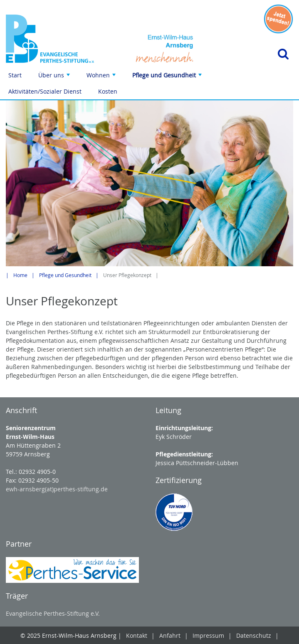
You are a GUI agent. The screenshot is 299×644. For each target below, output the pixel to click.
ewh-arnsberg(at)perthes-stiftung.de (57, 489)
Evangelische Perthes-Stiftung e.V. (53, 613)
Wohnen (102, 77)
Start (15, 75)
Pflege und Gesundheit (168, 77)
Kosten (108, 91)
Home (20, 275)
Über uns (55, 77)
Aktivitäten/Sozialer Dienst (45, 91)
